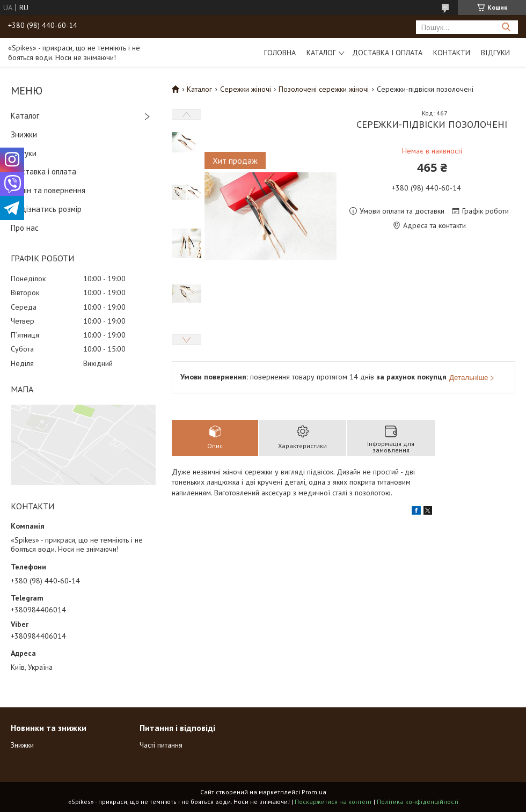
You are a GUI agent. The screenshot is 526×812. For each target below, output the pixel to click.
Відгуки (495, 53)
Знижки (24, 134)
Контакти (452, 53)
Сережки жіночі (246, 89)
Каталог (321, 53)
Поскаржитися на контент (333, 802)
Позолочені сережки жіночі (324, 89)
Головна (280, 53)
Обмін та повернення (48, 190)
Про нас (25, 228)
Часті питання (161, 745)
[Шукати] (506, 27)
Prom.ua (314, 792)
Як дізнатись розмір (46, 209)
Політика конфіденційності (418, 802)
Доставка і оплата (387, 53)
